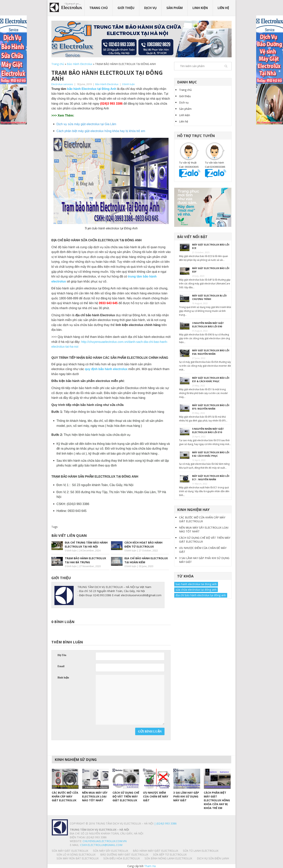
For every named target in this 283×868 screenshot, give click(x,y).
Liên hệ (223, 8)
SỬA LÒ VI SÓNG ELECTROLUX (76, 854)
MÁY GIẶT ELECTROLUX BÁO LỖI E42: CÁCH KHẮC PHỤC (211, 454)
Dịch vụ (150, 8)
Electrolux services (62, 84)
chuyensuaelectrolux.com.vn (105, 841)
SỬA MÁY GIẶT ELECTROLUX (70, 851)
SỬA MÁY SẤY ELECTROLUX (111, 851)
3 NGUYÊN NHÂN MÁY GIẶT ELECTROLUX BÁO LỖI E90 (208, 325)
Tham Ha (150, 866)
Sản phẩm (175, 8)
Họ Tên (62, 655)
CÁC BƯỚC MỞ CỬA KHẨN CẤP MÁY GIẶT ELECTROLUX (202, 519)
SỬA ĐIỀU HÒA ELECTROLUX (122, 858)
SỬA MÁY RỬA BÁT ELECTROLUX (78, 858)
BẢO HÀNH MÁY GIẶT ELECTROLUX (155, 851)
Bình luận (63, 678)
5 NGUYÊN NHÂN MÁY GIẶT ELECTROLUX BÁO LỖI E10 (208, 431)
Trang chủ (99, 8)
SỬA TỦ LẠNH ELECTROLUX (201, 851)
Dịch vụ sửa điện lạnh (213, 858)
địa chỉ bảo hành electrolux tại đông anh (201, 595)
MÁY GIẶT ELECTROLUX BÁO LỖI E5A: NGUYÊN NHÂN (211, 352)
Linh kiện (200, 8)
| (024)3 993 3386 (165, 823)
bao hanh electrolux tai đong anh (196, 584)
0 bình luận (128, 84)
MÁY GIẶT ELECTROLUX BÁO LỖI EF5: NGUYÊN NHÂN (211, 407)
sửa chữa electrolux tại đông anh (196, 590)
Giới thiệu (126, 8)
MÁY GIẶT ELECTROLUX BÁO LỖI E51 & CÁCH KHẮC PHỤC (211, 380)
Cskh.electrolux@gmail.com (101, 845)
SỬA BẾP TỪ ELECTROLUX (170, 854)
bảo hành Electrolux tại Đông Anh (92, 89)
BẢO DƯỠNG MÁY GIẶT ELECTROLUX (124, 854)
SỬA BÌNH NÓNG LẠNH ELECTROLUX (168, 858)
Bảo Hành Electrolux (80, 64)
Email (61, 666)
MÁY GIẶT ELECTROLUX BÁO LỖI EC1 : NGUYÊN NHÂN (211, 478)
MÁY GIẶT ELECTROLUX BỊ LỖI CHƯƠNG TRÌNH (209, 297)
